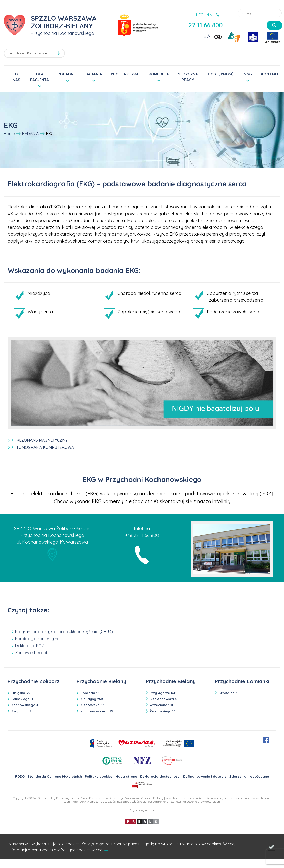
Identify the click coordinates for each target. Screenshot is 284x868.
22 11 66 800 (205, 25)
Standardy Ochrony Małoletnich (55, 776)
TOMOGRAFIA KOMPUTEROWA (45, 447)
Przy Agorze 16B (163, 693)
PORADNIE (67, 74)
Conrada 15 (90, 693)
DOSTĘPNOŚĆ (221, 74)
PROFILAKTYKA (125, 74)
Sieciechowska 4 (163, 699)
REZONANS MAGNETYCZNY (42, 440)
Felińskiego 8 (22, 699)
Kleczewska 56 (92, 705)
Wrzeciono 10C (162, 705)
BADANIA (94, 74)
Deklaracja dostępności (160, 776)
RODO (20, 776)
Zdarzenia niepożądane (249, 776)
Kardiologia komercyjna (37, 639)
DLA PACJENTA (40, 77)
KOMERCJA (159, 74)
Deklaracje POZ (30, 646)
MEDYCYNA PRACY (188, 77)
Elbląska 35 (21, 693)
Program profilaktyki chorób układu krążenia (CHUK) (64, 632)
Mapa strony (126, 776)
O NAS (16, 77)
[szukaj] (274, 25)
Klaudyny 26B (92, 699)
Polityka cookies (99, 776)
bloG (248, 74)
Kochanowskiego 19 (97, 711)
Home (9, 134)
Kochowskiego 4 (25, 705)
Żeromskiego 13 (163, 711)
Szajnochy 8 (22, 711)
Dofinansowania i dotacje (205, 776)
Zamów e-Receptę (32, 653)
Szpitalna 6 (228, 693)
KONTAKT (270, 74)
